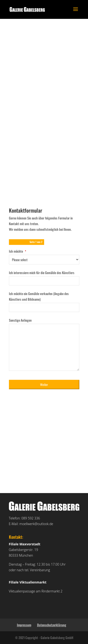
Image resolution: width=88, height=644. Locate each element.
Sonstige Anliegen (20, 320)
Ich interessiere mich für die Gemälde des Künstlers (42, 273)
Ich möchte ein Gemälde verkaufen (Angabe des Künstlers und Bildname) (39, 296)
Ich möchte (17, 251)
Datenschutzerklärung (52, 625)
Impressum (24, 625)
